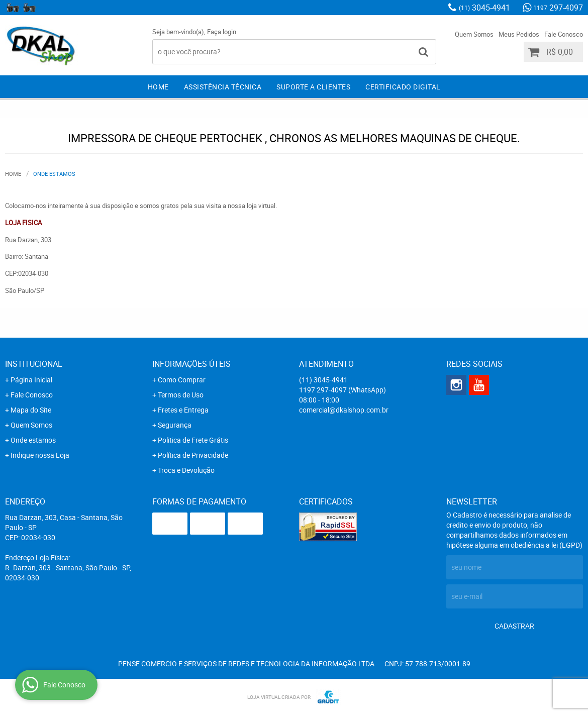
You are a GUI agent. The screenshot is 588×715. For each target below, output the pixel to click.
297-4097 (558, 8)
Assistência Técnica (223, 87)
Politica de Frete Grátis (193, 440)
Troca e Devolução (186, 470)
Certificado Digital (403, 87)
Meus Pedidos (519, 34)
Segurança (175, 425)
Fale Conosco (564, 34)
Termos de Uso (181, 395)
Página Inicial (31, 380)
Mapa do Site (31, 410)
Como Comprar (182, 380)
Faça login (222, 32)
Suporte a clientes (313, 87)
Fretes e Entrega (183, 410)
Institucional (34, 364)
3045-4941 (484, 8)
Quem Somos (474, 34)
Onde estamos (33, 440)
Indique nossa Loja (40, 455)
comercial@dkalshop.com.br (344, 410)
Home (158, 87)
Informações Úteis (191, 364)
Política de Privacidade (193, 455)
